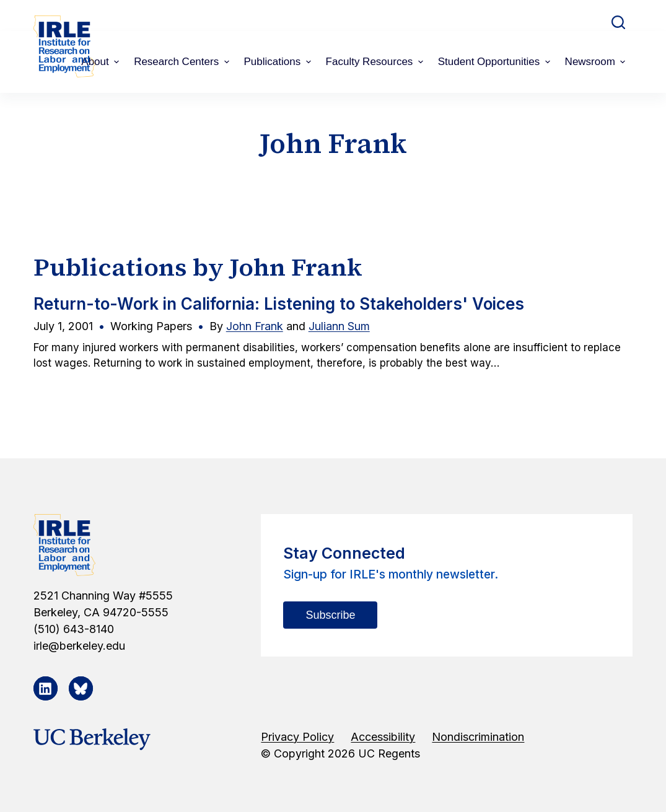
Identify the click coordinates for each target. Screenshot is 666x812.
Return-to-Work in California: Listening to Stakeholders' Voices (279, 304)
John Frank (255, 326)
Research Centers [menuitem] (183, 62)
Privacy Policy (297, 737)
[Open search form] (618, 22)
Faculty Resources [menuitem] (376, 62)
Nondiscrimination (478, 737)
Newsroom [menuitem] (597, 62)
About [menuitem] (102, 62)
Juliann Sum (339, 326)
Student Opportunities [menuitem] (496, 62)
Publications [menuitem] (279, 62)
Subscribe (330, 615)
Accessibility (383, 737)
